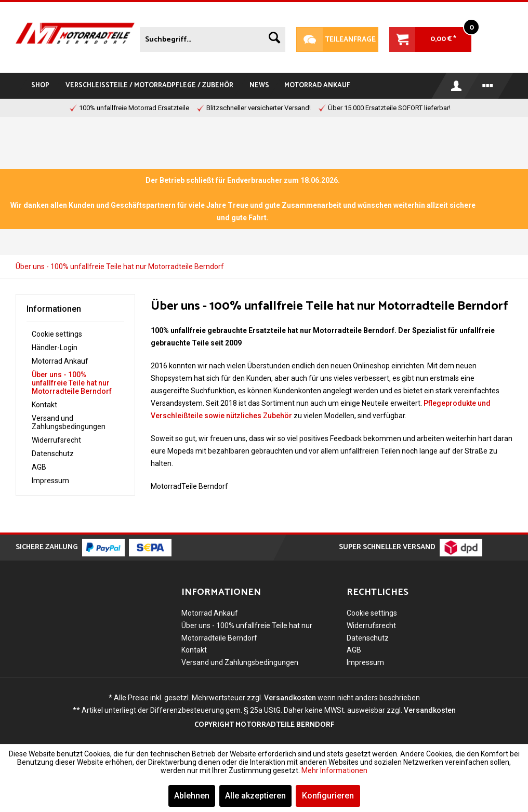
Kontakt (44, 405)
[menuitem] (213, 37)
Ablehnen (192, 796)
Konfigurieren (328, 796)
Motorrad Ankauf (60, 361)
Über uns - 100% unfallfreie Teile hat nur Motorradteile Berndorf (72, 383)
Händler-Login (55, 348)
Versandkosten (290, 698)
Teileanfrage (336, 39)
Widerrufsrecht (56, 440)
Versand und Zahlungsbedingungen (69, 422)
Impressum (50, 481)
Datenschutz (53, 454)
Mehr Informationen (334, 770)
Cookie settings (57, 334)
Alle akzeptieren (255, 796)
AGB (39, 467)
